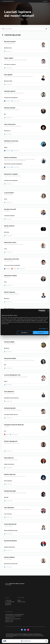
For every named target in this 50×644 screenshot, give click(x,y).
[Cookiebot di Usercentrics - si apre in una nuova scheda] (39, 311)
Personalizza (25, 333)
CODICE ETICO (9, 620)
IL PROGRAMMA (10, 602)
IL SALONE (8, 600)
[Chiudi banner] (48, 311)
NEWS (19, 600)
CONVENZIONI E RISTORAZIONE (14, 615)
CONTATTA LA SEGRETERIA (13, 619)
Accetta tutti (41, 333)
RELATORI (8, 603)
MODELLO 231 (9, 622)
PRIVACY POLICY (10, 617)
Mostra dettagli (42, 329)
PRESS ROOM (21, 602)
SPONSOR (8, 605)
